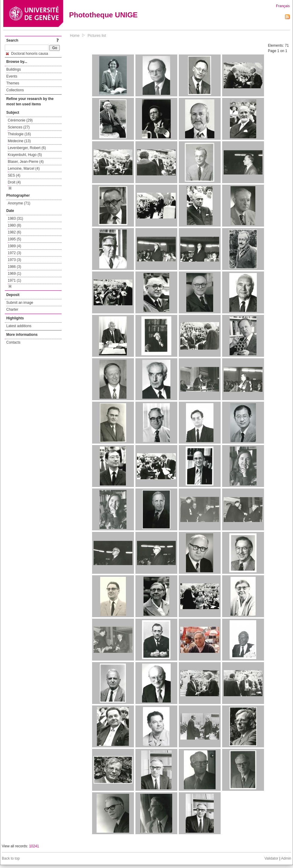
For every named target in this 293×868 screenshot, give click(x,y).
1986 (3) (15, 267)
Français (283, 6)
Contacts (13, 342)
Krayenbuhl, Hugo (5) (25, 155)
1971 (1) (15, 280)
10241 (34, 846)
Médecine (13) (19, 141)
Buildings (14, 69)
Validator (271, 858)
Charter (12, 309)
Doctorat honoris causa (27, 54)
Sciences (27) (19, 127)
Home (75, 36)
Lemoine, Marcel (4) (24, 169)
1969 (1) (15, 274)
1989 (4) (15, 246)
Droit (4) (14, 182)
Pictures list (97, 36)
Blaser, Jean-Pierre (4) (26, 162)
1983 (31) (15, 218)
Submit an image (20, 303)
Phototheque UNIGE (103, 15)
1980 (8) (15, 225)
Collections (15, 90)
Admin (286, 858)
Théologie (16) (19, 134)
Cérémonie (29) (20, 120)
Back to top (11, 858)
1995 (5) (15, 239)
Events (12, 76)
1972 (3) (15, 253)
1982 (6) (15, 232)
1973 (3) (15, 260)
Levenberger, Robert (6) (27, 148)
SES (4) (14, 175)
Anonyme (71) (19, 203)
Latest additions (19, 326)
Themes (13, 83)
